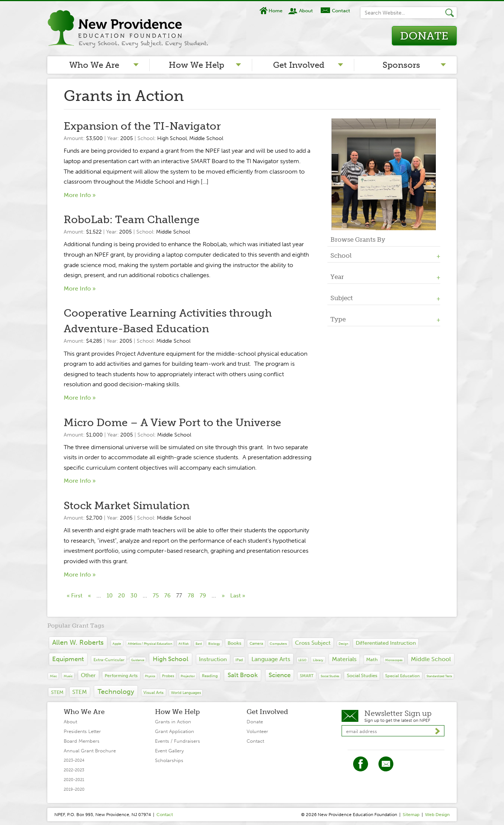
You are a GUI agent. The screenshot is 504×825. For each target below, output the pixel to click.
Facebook (361, 764)
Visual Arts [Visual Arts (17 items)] (153, 693)
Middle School (206, 138)
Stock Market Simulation (127, 506)
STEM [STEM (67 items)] (80, 692)
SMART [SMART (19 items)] (307, 676)
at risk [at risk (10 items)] (184, 643)
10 (110, 596)
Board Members (82, 741)
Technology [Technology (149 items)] (116, 692)
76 (167, 596)
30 (134, 596)
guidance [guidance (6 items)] (138, 660)
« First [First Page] (75, 596)
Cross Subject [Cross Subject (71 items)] (313, 643)
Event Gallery (169, 751)
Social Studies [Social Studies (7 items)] (330, 676)
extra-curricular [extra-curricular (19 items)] (109, 660)
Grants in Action (173, 722)
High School (172, 138)
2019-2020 (74, 789)
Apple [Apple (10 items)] (117, 643)
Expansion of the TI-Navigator (142, 126)
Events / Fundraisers (177, 741)
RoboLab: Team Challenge (132, 220)
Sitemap (411, 815)
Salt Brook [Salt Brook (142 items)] (243, 675)
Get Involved (299, 65)
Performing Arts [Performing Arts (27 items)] (121, 675)
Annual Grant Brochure (90, 751)
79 (203, 596)
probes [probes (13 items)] (168, 676)
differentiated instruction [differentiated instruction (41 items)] (386, 643)
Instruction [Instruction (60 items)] (213, 659)
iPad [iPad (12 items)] (239, 660)
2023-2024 (74, 760)
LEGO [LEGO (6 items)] (302, 660)
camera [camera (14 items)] (256, 643)
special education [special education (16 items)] (402, 676)
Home (275, 11)
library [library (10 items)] (318, 660)
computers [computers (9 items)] (278, 643)
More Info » (80, 195)
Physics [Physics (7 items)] (150, 676)
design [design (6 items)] (343, 644)
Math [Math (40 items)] (372, 659)
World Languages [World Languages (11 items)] (186, 693)
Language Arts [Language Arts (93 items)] (271, 659)
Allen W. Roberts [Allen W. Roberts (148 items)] (78, 643)
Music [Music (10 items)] (68, 676)
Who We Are (94, 65)
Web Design (437, 815)
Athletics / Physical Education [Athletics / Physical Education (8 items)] (150, 644)
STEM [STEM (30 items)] (57, 692)
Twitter (386, 764)
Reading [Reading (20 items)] (210, 676)
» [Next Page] (223, 596)
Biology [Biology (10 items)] (214, 643)
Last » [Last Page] (238, 596)
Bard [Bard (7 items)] (199, 644)
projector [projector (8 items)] (188, 676)
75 (156, 596)
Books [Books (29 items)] (234, 643)
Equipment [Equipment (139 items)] (68, 659)
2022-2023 (74, 770)
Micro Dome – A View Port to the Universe (172, 423)
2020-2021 (74, 780)
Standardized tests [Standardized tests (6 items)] (439, 676)
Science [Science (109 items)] (280, 675)
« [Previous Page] (89, 596)
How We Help (196, 65)
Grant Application (175, 731)
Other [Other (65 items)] (88, 675)
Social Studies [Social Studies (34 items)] (362, 675)
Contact (341, 11)
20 (121, 596)
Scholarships (169, 760)
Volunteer (257, 731)
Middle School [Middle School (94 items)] (431, 659)
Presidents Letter (82, 731)
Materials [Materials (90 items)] (344, 659)
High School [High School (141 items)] (171, 659)
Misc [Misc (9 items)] (53, 676)
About (306, 11)
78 (191, 596)
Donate (424, 36)
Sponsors (401, 65)
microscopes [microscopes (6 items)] (394, 660)
